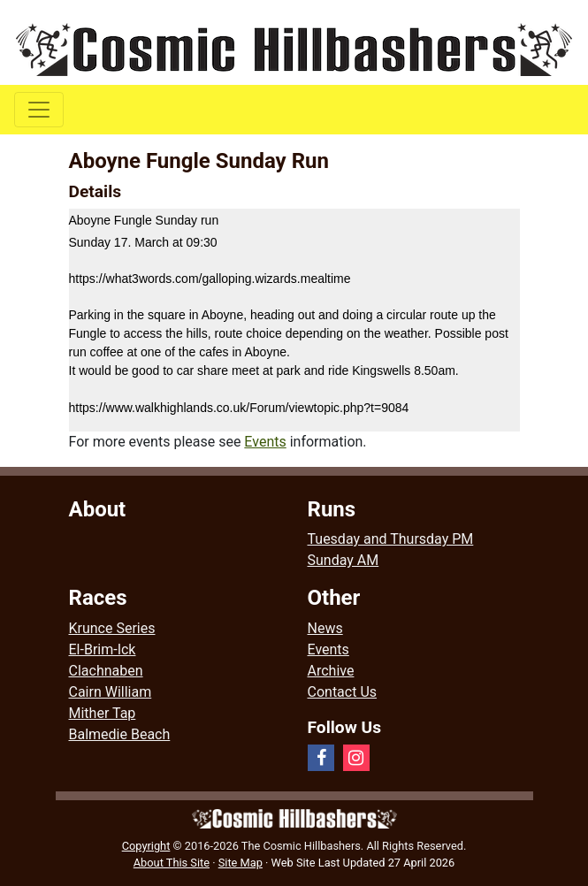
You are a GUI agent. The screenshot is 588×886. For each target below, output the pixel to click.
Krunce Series (112, 628)
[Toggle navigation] (39, 110)
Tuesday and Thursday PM (391, 539)
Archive (331, 671)
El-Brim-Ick (103, 649)
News (325, 628)
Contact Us (343, 692)
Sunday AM (344, 560)
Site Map (241, 863)
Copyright (146, 846)
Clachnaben (106, 671)
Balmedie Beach (120, 734)
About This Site (172, 863)
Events (265, 442)
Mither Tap (103, 713)
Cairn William (111, 692)
